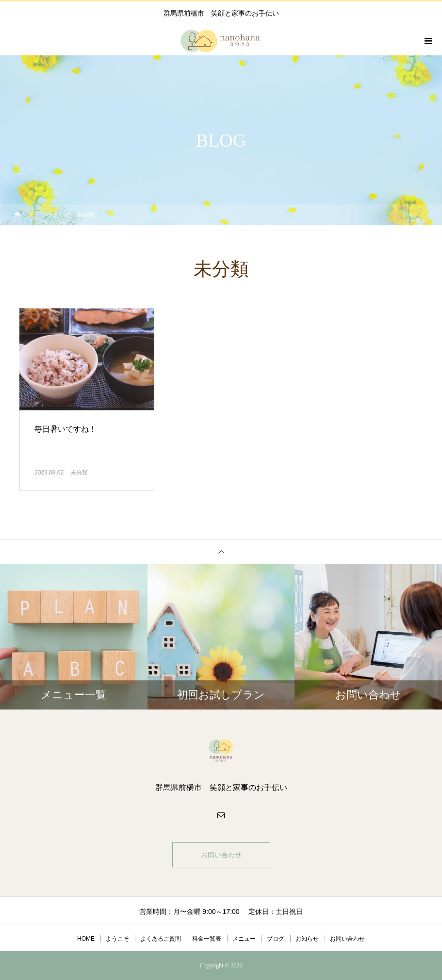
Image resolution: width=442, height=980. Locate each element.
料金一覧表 (207, 939)
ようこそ (117, 939)
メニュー (244, 939)
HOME (86, 939)
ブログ (276, 939)
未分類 (79, 473)
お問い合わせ (221, 855)
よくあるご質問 (161, 939)
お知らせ (307, 939)
